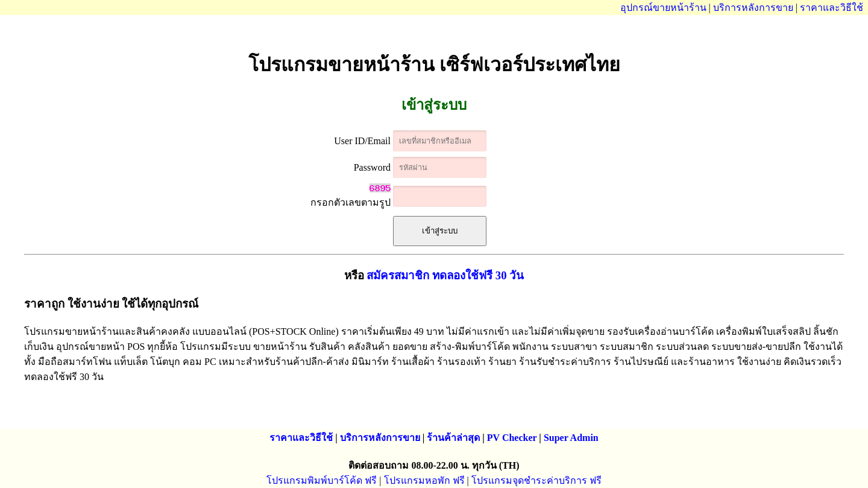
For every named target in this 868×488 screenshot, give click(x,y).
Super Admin (571, 438)
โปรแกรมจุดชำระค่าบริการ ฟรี (536, 480)
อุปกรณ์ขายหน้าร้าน (663, 8)
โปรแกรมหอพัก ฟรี (424, 480)
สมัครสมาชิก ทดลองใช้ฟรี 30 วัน (445, 275)
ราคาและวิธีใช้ (832, 8)
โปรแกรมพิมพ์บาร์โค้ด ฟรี (322, 480)
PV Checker (512, 438)
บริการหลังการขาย (753, 8)
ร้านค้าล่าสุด (453, 438)
